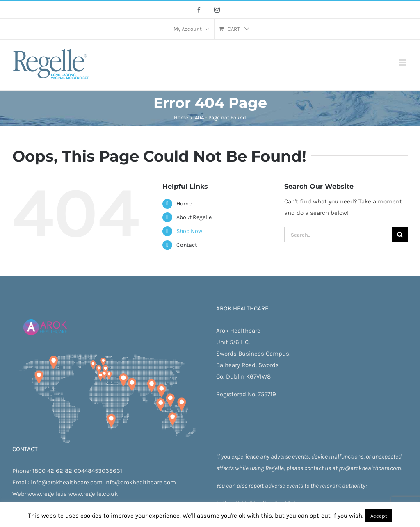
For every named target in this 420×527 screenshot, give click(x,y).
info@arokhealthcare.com (67, 482)
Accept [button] (379, 516)
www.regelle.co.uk (93, 494)
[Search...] (338, 235)
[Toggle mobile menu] (403, 63)
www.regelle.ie (47, 494)
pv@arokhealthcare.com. (370, 468)
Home (184, 204)
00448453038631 (98, 471)
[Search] (400, 235)
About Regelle (194, 217)
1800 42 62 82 (52, 471)
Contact (187, 245)
